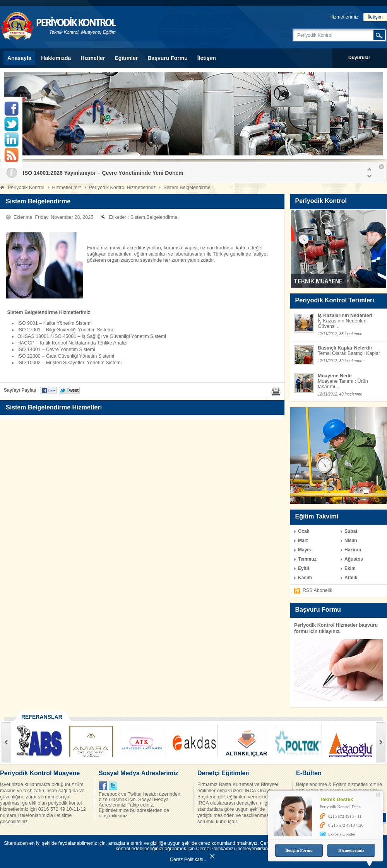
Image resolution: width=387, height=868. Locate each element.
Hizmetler (93, 58)
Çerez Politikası (187, 859)
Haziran (353, 550)
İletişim (375, 17)
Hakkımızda (56, 58)
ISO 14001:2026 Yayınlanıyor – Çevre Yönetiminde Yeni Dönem (103, 173)
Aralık (351, 578)
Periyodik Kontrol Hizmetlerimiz (122, 188)
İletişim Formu (299, 850)
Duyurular (359, 58)
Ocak (304, 531)
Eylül (304, 568)
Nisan (351, 541)
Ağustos (354, 559)
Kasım (305, 578)
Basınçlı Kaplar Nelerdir (345, 348)
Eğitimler (126, 58)
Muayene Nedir (335, 376)
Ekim (350, 568)
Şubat (351, 531)
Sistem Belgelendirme (187, 188)
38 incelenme (351, 334)
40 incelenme (351, 394)
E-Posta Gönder (342, 834)
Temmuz (307, 559)
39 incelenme (351, 361)
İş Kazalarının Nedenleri (345, 315)
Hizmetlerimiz (344, 17)
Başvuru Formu (167, 58)
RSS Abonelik (317, 590)
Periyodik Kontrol (26, 188)
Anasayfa (19, 58)
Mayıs (304, 550)
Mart (303, 541)
